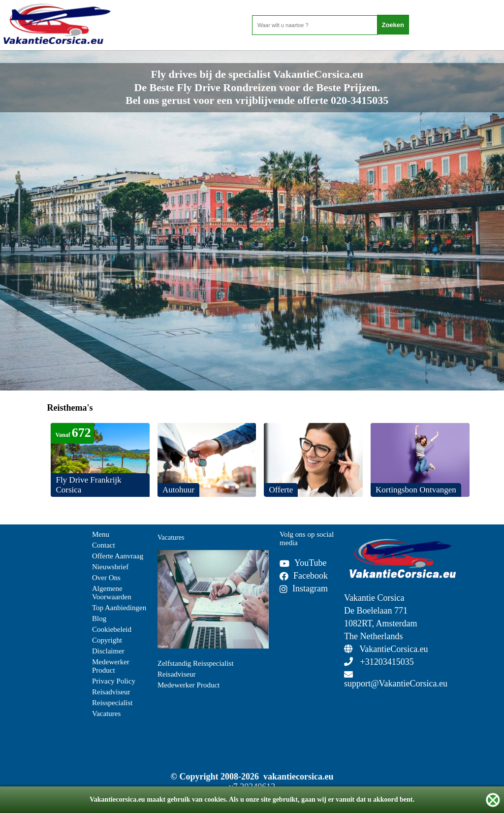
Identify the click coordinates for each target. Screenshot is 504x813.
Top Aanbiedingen (119, 608)
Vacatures (106, 714)
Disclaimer (108, 651)
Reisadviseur (111, 692)
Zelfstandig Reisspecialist (196, 663)
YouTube (303, 563)
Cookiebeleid (112, 629)
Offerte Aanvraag (118, 556)
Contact (104, 545)
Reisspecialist (112, 703)
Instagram (304, 588)
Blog (99, 618)
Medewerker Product (111, 666)
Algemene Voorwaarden (112, 593)
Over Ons (106, 578)
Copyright (107, 640)
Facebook (304, 576)
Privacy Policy (114, 681)
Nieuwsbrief (110, 567)
